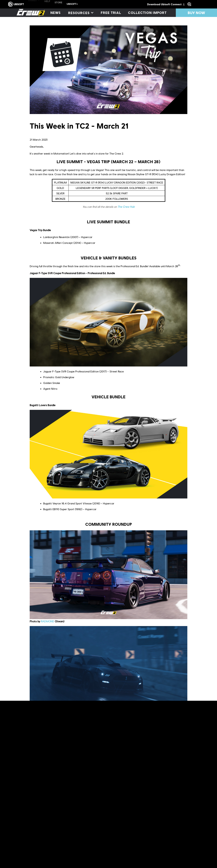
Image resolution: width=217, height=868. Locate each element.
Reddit (166, 834)
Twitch (90, 838)
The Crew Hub (126, 207)
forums (157, 834)
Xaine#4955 (48, 717)
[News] (55, 13)
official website (96, 834)
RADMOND (48, 621)
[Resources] (81, 13)
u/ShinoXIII (47, 812)
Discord (48, 838)
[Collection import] (147, 13)
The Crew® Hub (83, 842)
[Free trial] (111, 13)
